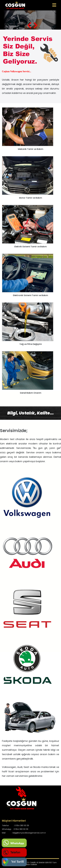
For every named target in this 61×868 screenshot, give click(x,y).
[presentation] (29, 25)
